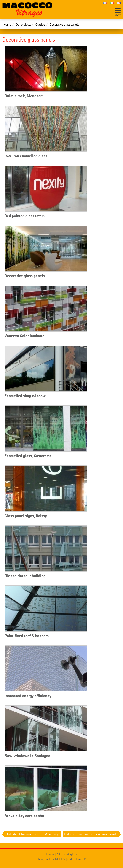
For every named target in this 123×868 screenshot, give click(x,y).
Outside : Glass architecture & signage (32, 834)
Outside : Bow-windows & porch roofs (91, 834)
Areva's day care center (24, 816)
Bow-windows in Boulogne (27, 756)
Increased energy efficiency (28, 696)
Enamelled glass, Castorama (28, 456)
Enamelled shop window (25, 396)
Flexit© (81, 859)
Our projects (23, 25)
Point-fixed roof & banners (27, 636)
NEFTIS (60, 859)
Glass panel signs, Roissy (26, 516)
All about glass (67, 854)
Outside (40, 25)
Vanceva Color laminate (24, 336)
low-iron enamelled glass (26, 156)
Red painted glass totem (25, 216)
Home (7, 25)
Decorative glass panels (64, 25)
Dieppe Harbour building (25, 576)
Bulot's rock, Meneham (24, 96)
